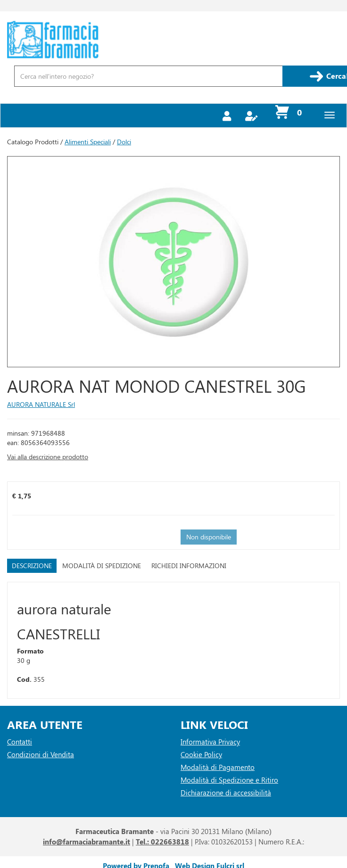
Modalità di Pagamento (218, 767)
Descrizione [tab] (32, 566)
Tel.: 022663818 (162, 842)
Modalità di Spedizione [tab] (102, 566)
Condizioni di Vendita (41, 754)
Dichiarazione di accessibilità (226, 793)
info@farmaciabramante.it (87, 842)
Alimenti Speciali (88, 142)
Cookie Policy (201, 754)
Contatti (20, 742)
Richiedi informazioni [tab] (189, 566)
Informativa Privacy (210, 742)
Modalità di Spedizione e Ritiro (229, 780)
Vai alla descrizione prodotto (48, 457)
